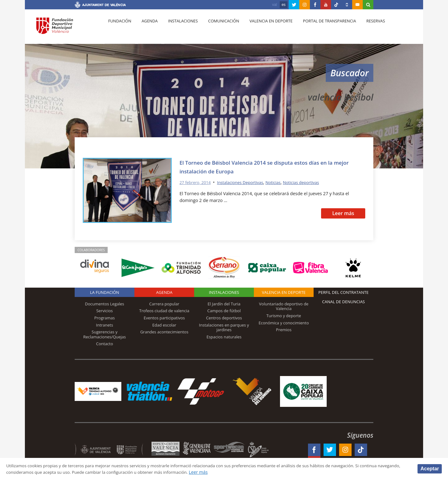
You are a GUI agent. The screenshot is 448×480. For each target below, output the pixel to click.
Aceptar (430, 468)
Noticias (282, 182)
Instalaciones (178, 28)
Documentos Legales (105, 304)
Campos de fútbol (224, 311)
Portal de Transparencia (319, 28)
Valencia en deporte (263, 28)
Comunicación (217, 28)
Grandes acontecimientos (164, 332)
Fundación (119, 28)
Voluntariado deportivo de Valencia (284, 306)
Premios (284, 330)
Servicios (104, 311)
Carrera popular (164, 304)
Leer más (343, 213)
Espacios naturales (224, 337)
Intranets (105, 325)
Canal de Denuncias (343, 302)
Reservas (364, 28)
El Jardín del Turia (224, 304)
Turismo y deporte (284, 316)
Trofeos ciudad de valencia (164, 311)
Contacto (105, 344)
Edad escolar (164, 325)
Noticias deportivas (312, 182)
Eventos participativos (164, 318)
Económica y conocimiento (284, 323)
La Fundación (105, 292)
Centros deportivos (224, 318)
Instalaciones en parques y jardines (224, 327)
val (275, 5)
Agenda (147, 28)
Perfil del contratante (343, 292)
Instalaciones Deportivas (246, 182)
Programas (105, 318)
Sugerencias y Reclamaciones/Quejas (105, 334)
